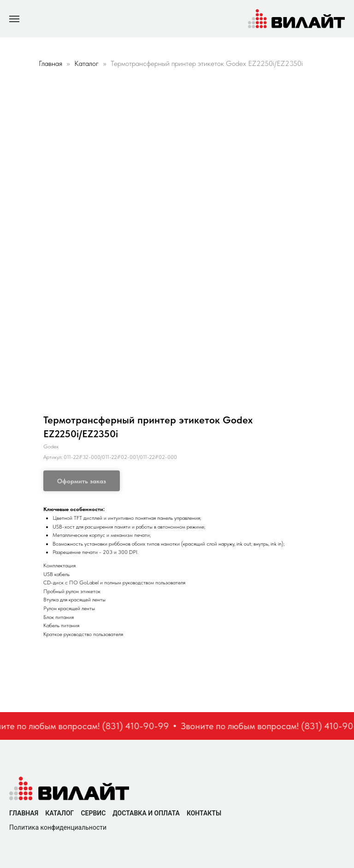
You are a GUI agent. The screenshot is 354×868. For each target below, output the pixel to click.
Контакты (204, 813)
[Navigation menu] (14, 19)
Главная (50, 63)
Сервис (93, 813)
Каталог (87, 63)
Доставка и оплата (146, 813)
